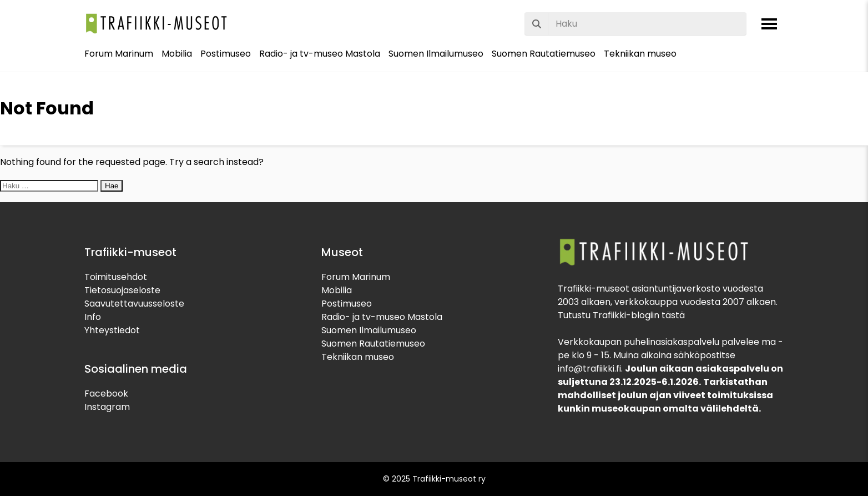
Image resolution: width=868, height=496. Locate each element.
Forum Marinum (119, 54)
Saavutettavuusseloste (134, 304)
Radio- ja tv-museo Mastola (320, 54)
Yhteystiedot (112, 330)
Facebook (106, 394)
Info (93, 317)
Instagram (107, 407)
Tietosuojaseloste (122, 290)
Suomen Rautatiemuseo (544, 54)
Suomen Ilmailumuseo (436, 54)
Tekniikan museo (640, 54)
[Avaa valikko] (769, 24)
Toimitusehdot (116, 277)
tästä (673, 315)
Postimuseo (226, 54)
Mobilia (177, 54)
